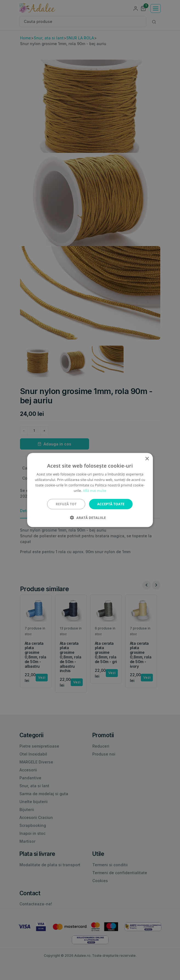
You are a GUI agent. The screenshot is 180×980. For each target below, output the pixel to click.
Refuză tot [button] (66, 504)
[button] (90, 517)
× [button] (147, 459)
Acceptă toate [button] (111, 504)
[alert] (90, 490)
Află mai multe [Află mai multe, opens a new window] (95, 490)
